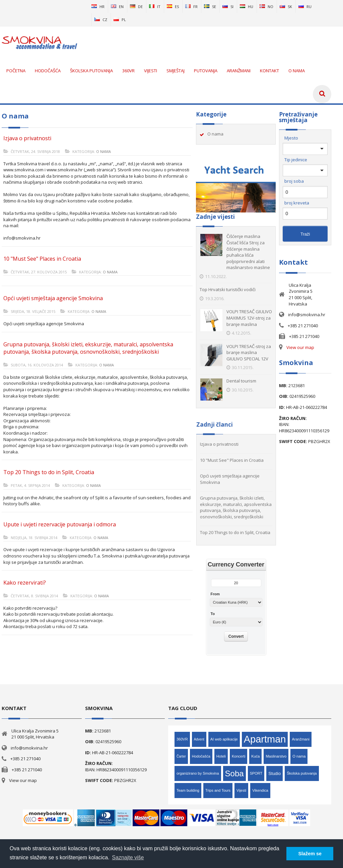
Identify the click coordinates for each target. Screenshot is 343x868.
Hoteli (221, 756)
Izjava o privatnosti (27, 138)
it (155, 7)
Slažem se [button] (310, 854)
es (173, 7)
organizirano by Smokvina (198, 773)
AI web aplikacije (224, 739)
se (210, 7)
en (117, 7)
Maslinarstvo (276, 756)
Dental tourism (241, 381)
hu (247, 7)
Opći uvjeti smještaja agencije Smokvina (53, 298)
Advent (199, 739)
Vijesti (241, 790)
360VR (182, 739)
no (266, 7)
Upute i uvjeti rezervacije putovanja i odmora (60, 524)
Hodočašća (201, 756)
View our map (300, 347)
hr (98, 7)
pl (120, 20)
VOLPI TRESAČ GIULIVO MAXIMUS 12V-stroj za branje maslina (249, 318)
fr (191, 7)
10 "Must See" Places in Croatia (42, 259)
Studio (275, 773)
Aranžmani (301, 739)
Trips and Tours (218, 790)
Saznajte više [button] (128, 857)
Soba (234, 773)
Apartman (265, 739)
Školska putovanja (302, 773)
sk (286, 7)
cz (101, 20)
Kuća (255, 756)
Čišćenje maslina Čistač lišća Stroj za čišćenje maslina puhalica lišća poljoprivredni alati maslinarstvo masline (248, 252)
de (136, 7)
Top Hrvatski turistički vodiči (228, 289)
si (228, 7)
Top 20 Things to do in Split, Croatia (49, 472)
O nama (104, 151)
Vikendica (260, 790)
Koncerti (238, 756)
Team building (188, 790)
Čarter (181, 756)
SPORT (256, 773)
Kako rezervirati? (25, 583)
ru (305, 7)
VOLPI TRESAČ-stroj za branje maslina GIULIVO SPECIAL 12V (249, 353)
